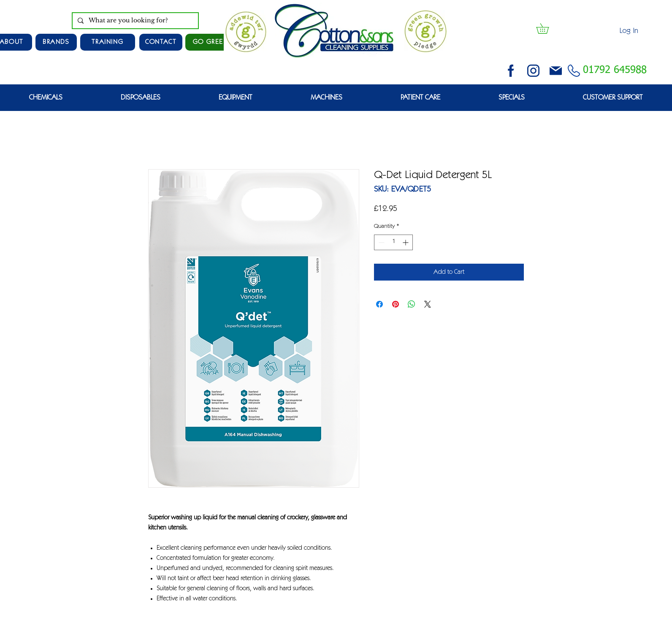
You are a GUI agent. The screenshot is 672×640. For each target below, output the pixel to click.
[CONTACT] (161, 42)
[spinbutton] (393, 242)
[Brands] (56, 42)
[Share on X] (428, 304)
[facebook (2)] (511, 71)
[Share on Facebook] (379, 304)
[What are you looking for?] (134, 21)
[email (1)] (556, 71)
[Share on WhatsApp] (412, 304)
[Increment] (406, 242)
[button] (547, 28)
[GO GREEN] (211, 42)
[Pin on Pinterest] (396, 304)
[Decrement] (381, 242)
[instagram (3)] (533, 71)
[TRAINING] (108, 42)
